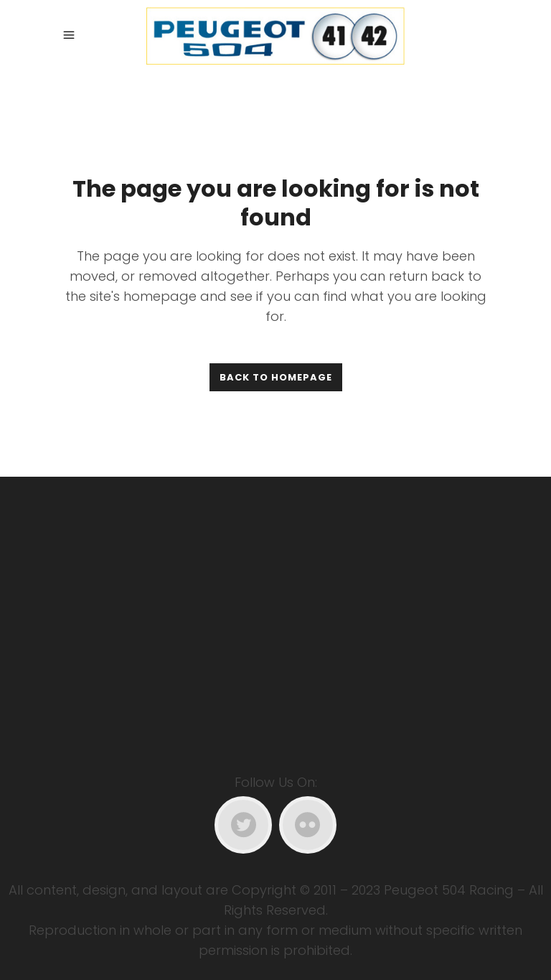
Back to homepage (276, 377)
